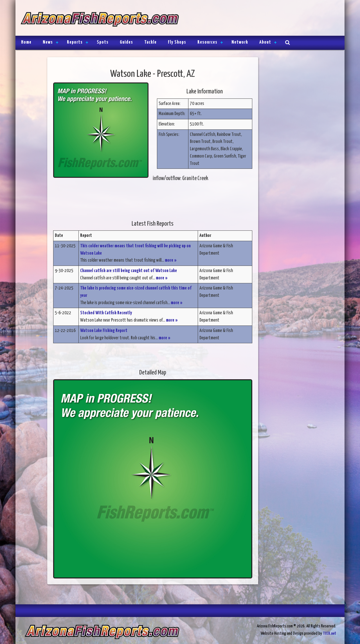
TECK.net (329, 633)
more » (171, 260)
